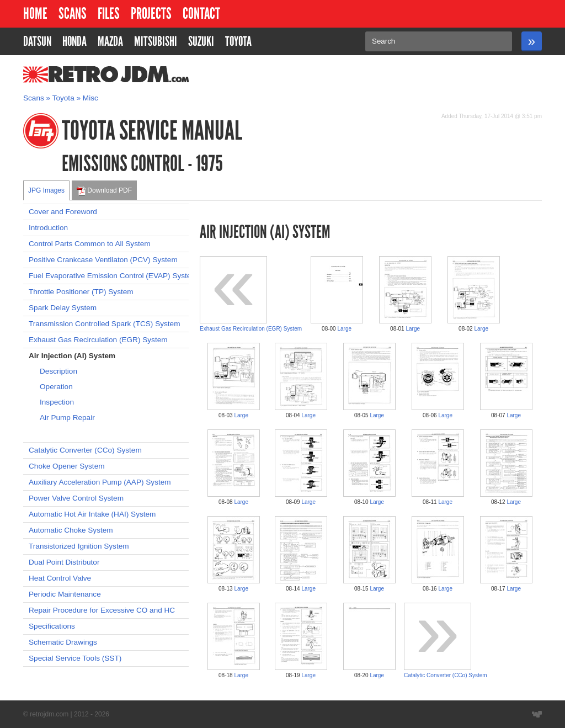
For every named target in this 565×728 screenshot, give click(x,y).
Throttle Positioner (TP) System (81, 292)
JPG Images (46, 190)
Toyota (63, 98)
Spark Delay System (63, 308)
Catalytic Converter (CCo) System (85, 450)
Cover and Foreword (63, 212)
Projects (151, 14)
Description (58, 371)
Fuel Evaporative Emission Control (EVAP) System (109, 276)
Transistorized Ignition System (79, 546)
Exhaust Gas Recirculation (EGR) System (98, 340)
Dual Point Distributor (64, 562)
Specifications (52, 626)
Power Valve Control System (76, 498)
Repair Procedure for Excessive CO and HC (102, 610)
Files (109, 14)
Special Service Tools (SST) (75, 658)
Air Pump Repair (67, 418)
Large (344, 329)
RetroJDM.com (78, 75)
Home (35, 14)
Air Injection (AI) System (72, 356)
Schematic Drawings (63, 642)
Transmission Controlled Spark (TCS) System (104, 324)
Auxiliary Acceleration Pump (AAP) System (100, 482)
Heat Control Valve (60, 578)
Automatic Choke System (71, 530)
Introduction (48, 228)
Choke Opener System (67, 466)
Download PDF (104, 191)
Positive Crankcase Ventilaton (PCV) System (103, 260)
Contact (201, 14)
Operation (56, 387)
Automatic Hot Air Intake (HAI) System (92, 514)
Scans (73, 14)
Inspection (57, 402)
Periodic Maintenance (65, 594)
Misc (90, 98)
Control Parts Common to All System (90, 244)
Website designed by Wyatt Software (537, 714)
